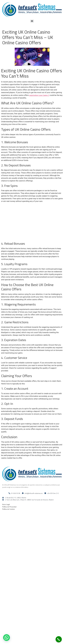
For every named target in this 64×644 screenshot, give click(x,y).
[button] (32, 21)
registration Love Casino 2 (39, 95)
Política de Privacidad (9, 507)
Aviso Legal (6, 504)
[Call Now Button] (59, 639)
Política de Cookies (9, 509)
